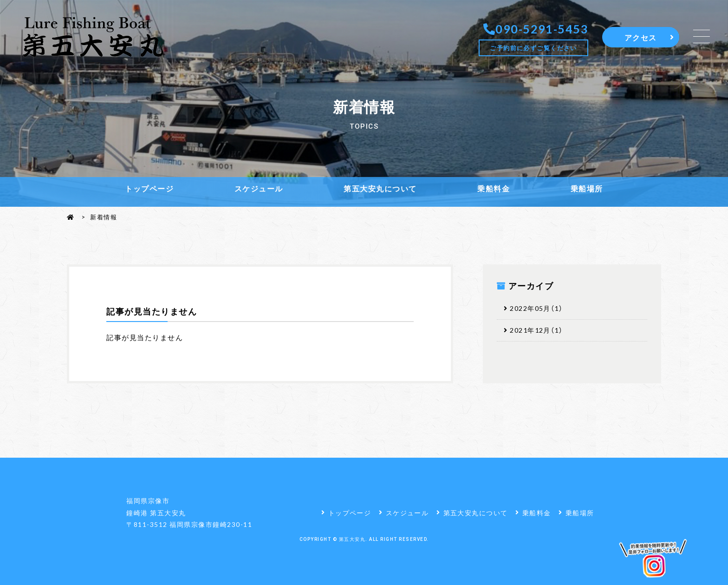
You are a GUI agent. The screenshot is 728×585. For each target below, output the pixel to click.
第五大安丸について (380, 188)
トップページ (149, 188)
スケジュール (259, 188)
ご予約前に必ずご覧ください (533, 48)
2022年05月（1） (539, 309)
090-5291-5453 (542, 29)
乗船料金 (494, 188)
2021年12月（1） (539, 331)
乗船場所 (587, 188)
